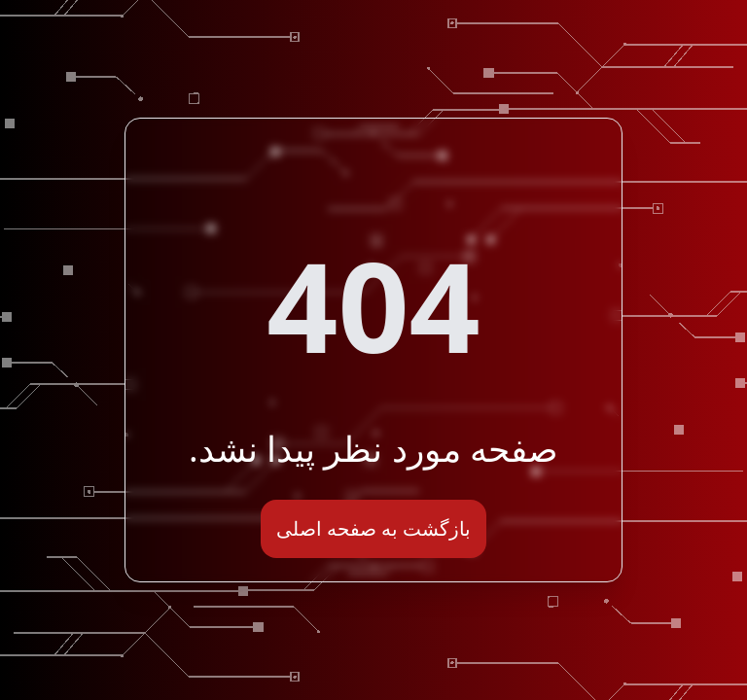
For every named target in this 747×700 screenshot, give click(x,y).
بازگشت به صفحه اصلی (374, 528)
